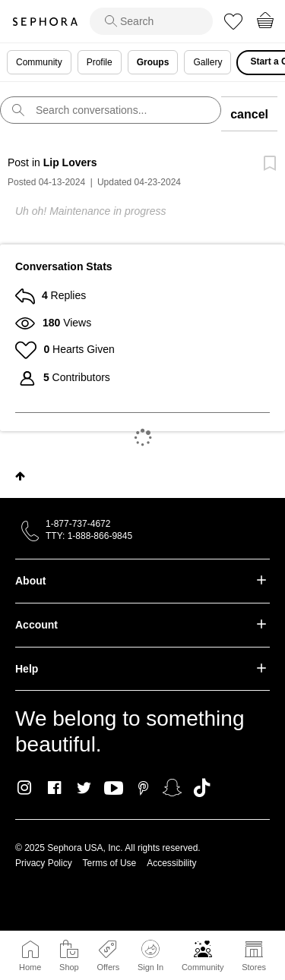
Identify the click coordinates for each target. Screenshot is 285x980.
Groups (153, 62)
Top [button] (20, 476)
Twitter (84, 788)
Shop (69, 967)
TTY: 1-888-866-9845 (89, 536)
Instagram (25, 788)
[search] (151, 21)
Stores (254, 967)
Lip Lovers (70, 162)
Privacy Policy (44, 863)
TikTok (202, 788)
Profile (100, 62)
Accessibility (171, 863)
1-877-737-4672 (78, 524)
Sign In (150, 956)
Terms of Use (110, 863)
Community (203, 967)
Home (30, 967)
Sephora (45, 22)
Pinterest (143, 788)
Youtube (114, 789)
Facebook (54, 788)
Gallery (207, 62)
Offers (108, 967)
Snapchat (172, 788)
